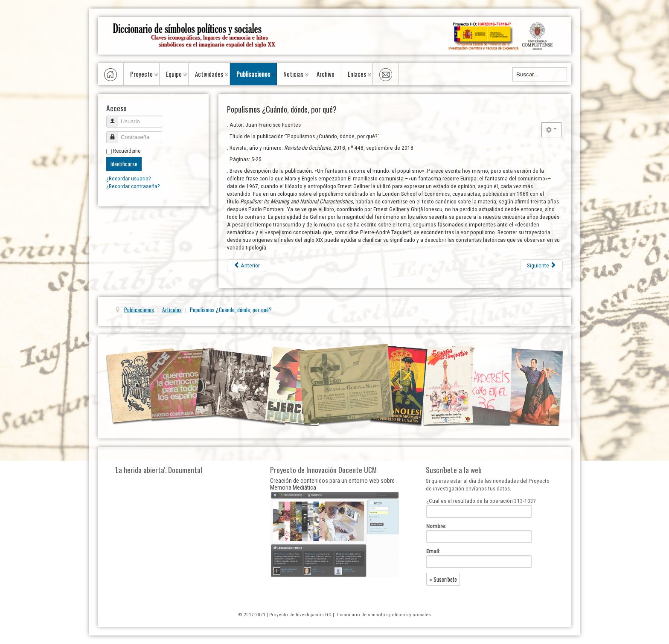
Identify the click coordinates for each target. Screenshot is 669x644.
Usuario (115, 118)
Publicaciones (253, 74)
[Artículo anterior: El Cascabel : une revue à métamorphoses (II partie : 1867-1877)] (247, 266)
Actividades (209, 74)
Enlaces (357, 74)
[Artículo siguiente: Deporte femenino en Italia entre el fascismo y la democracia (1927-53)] (542, 266)
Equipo (174, 74)
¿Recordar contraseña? (133, 186)
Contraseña (115, 134)
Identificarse (124, 164)
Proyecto (141, 74)
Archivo (326, 74)
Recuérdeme (127, 151)
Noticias (293, 74)
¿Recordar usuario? (129, 178)
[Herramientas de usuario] (551, 130)
